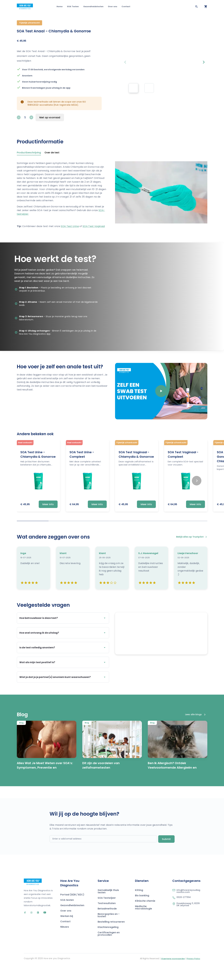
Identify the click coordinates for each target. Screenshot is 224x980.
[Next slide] (204, 62)
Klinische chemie (145, 916)
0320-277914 (184, 912)
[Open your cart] (206, 7)
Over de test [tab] (52, 153)
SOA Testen (73, 6)
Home (60, 6)
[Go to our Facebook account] (25, 928)
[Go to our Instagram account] (30, 928)
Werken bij (67, 931)
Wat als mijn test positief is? (63, 662)
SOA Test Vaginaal (94, 226)
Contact (126, 6)
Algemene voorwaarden (173, 974)
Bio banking (142, 911)
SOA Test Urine (70, 226)
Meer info (48, 504)
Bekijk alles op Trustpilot (192, 537)
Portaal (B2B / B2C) (72, 910)
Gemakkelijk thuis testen (108, 906)
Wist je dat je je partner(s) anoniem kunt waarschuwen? (63, 677)
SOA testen (67, 915)
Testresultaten (107, 918)
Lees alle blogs (195, 730)
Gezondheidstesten (93, 6)
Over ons (113, 6)
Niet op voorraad (50, 117)
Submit (166, 854)
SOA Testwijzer (107, 913)
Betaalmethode (107, 924)
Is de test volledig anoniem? (63, 648)
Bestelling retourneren (111, 937)
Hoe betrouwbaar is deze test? (63, 618)
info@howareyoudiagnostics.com (188, 906)
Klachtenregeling (108, 942)
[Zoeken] (196, 7)
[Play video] (161, 391)
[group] (133, 88)
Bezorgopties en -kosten (109, 930)
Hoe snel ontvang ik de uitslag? (63, 633)
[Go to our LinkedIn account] (37, 928)
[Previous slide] (126, 62)
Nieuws (65, 942)
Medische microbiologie (143, 922)
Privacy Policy (193, 974)
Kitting (139, 905)
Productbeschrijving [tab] (29, 153)
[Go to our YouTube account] (43, 928)
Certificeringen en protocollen (109, 949)
